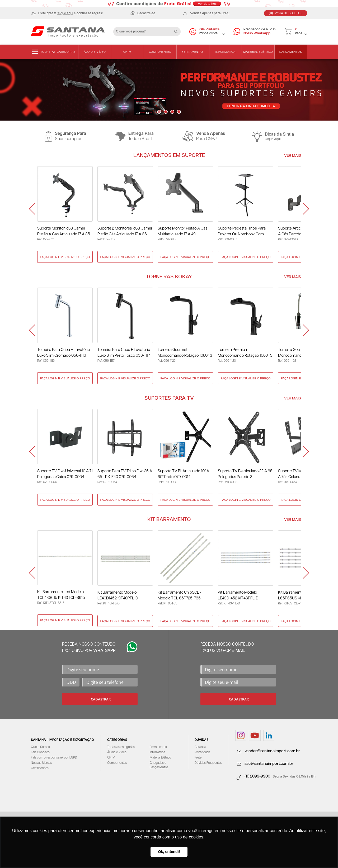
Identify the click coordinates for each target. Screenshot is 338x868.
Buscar (178, 30)
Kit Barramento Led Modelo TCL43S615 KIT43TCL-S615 (61, 595)
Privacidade (202, 752)
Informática (225, 52)
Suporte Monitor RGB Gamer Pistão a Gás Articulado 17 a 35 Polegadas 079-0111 (64, 232)
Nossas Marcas (41, 763)
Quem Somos (40, 747)
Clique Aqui (273, 139)
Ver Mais (293, 156)
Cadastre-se (146, 13)
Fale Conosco (40, 752)
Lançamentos (291, 52)
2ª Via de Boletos (289, 13)
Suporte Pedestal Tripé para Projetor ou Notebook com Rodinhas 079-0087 (242, 232)
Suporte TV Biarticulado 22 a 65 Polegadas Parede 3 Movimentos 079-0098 (245, 474)
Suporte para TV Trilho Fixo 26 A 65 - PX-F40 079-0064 (125, 474)
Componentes (160, 52)
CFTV (127, 52)
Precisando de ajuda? (260, 32)
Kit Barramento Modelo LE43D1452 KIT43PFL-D (238, 595)
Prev (32, 209)
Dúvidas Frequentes (208, 763)
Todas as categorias (58, 52)
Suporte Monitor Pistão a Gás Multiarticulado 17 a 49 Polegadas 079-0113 (182, 232)
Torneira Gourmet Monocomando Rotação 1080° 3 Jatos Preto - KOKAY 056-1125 (185, 353)
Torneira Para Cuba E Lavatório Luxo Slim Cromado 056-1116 (64, 353)
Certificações (40, 768)
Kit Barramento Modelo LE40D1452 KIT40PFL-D (118, 595)
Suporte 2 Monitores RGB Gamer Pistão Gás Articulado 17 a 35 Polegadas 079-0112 (125, 232)
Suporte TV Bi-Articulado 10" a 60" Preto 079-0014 (183, 474)
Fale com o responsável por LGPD (54, 758)
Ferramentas (193, 52)
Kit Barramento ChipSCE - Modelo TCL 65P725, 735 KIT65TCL (179, 596)
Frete (198, 758)
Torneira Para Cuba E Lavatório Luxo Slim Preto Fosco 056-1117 (124, 353)
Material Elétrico (258, 52)
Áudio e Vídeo (95, 52)
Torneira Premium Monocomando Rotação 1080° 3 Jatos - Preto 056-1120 (245, 353)
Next (306, 209)
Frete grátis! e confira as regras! (71, 13)
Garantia (200, 747)
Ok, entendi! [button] (169, 852)
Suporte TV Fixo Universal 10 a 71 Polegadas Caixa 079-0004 (65, 474)
